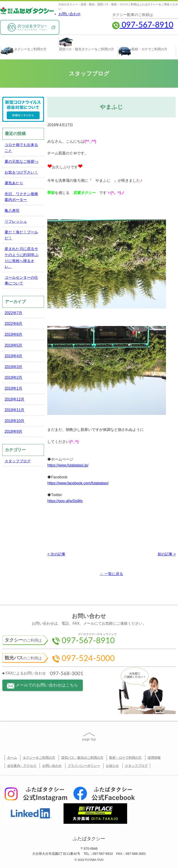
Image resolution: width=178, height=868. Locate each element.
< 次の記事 (56, 554)
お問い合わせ (70, 14)
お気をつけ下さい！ (21, 172)
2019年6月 (14, 334)
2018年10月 (14, 421)
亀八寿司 (12, 211)
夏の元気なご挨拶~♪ (21, 161)
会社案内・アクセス (22, 766)
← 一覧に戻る (111, 574)
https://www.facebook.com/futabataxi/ (78, 483)
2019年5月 (14, 345)
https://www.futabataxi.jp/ (68, 465)
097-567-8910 (143, 24)
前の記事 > (167, 554)
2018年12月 (14, 399)
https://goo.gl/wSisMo (65, 501)
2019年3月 (14, 367)
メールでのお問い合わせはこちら (43, 686)
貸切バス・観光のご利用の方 (82, 758)
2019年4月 (14, 356)
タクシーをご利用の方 (39, 758)
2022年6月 (14, 324)
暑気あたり (14, 183)
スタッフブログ (18, 461)
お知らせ (112, 766)
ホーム (12, 758)
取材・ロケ (143, 51)
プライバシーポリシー (84, 766)
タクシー (23, 51)
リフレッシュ (16, 221)
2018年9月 (14, 431)
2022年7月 (14, 313)
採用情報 (154, 758)
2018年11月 (14, 410)
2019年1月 (14, 388)
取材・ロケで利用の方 (125, 758)
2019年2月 (14, 378)
